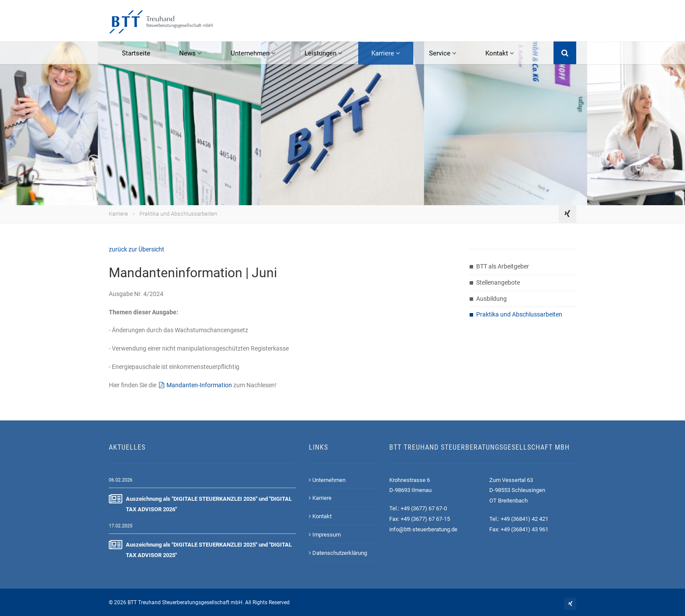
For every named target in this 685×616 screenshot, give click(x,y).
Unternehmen (253, 53)
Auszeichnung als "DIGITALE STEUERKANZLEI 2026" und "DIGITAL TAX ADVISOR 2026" (200, 503)
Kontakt (500, 53)
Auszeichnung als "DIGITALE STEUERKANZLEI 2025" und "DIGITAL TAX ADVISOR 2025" (200, 549)
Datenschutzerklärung (338, 553)
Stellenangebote (498, 282)
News (190, 53)
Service (443, 53)
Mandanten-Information (199, 385)
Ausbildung (491, 299)
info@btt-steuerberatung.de (423, 529)
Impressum (325, 535)
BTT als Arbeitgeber (503, 266)
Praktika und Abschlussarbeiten (178, 214)
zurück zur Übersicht (137, 249)
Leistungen (323, 53)
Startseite (136, 53)
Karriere (386, 53)
